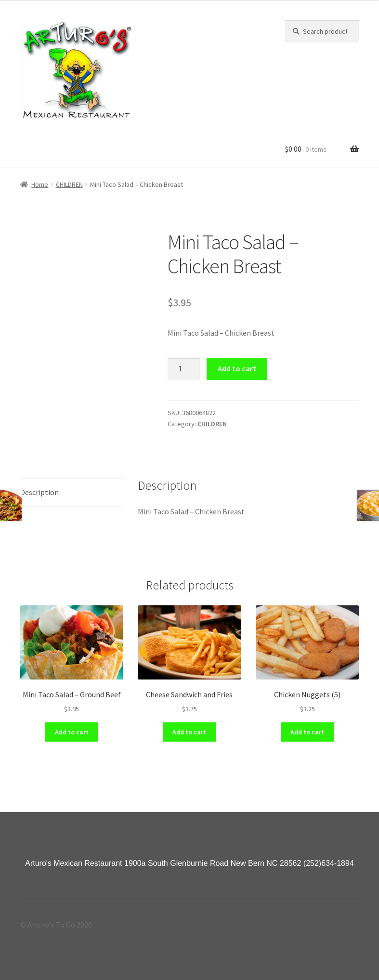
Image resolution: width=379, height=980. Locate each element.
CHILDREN (69, 184)
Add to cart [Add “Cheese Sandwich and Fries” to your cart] (189, 732)
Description (39, 492)
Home (40, 184)
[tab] (72, 493)
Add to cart (237, 368)
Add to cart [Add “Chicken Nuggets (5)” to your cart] (307, 732)
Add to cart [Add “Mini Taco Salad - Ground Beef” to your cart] (72, 732)
